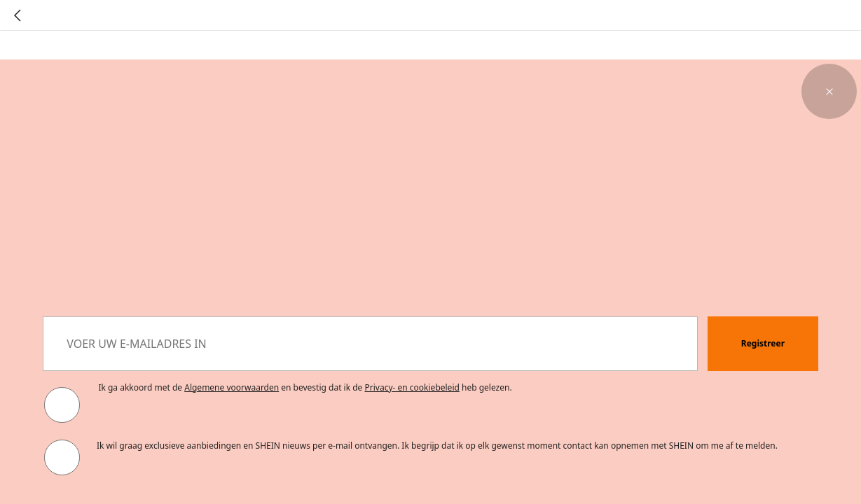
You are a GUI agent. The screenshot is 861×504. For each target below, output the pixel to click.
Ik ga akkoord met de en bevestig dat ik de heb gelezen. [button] (305, 387)
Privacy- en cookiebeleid (412, 387)
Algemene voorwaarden (232, 387)
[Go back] (18, 15)
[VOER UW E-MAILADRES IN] (370, 344)
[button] (829, 91)
